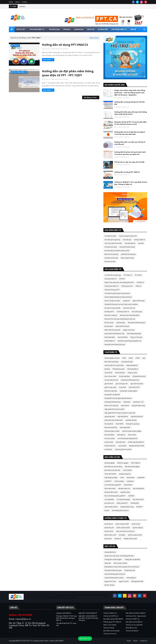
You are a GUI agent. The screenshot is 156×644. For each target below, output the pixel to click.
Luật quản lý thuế (127, 362)
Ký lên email (136, 524)
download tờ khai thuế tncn (130, 380)
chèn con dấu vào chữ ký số (125, 531)
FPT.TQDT (138, 275)
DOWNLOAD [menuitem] (79, 29)
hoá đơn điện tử (130, 243)
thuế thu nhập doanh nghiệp (132, 431)
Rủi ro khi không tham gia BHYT (115, 496)
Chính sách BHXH (110, 474)
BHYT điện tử (136, 463)
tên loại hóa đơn (110, 262)
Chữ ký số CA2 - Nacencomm (136, 616)
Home (11, 2)
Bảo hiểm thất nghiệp (132, 467)
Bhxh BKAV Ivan (131, 628)
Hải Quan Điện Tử (110, 279)
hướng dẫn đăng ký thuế (113, 402)
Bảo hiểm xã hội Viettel (111, 631)
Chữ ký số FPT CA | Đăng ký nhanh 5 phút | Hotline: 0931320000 (42, 641)
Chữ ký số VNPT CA (133, 619)
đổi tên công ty (109, 585)
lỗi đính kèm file (130, 570)
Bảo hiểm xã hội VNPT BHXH (113, 619)
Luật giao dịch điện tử (64, 613)
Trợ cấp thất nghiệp (123, 499)
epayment (126, 301)
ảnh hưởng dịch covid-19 (120, 510)
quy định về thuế (131, 420)
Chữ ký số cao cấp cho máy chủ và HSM (129, 162)
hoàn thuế (122, 387)
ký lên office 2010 (110, 535)
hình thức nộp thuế (111, 391)
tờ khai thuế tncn (110, 446)
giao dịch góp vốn (122, 384)
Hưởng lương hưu (125, 474)
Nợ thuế (107, 369)
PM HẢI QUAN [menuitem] (54, 29)
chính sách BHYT (122, 503)
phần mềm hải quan (122, 326)
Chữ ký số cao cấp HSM (134, 625)
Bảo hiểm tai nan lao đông (113, 467)
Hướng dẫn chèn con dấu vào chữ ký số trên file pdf (130, 143)
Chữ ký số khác (109, 628)
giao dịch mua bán (137, 384)
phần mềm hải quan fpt (112, 330)
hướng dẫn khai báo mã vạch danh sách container (121, 304)
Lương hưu (130, 481)
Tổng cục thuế (132, 373)
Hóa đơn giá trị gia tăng (112, 240)
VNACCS (138, 286)
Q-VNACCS (140, 282)
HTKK (124, 358)
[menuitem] (12, 29)
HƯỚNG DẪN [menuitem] (103, 29)
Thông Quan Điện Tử (112, 286)
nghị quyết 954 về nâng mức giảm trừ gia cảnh (120, 413)
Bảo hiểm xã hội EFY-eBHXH (136, 613)
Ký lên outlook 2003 (123, 528)
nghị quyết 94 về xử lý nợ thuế (114, 409)
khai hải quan (109, 323)
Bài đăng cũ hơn (90, 97)
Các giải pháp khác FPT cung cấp (66, 624)
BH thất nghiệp (110, 463)
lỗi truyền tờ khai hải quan (136, 323)
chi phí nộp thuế (124, 376)
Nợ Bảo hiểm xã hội (111, 492)
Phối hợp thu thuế (119, 369)
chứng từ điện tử (139, 240)
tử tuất (107, 510)
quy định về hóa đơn (111, 258)
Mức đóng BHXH (139, 489)
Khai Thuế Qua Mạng (111, 362)
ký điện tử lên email (130, 539)
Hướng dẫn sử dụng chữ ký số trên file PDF (129, 103)
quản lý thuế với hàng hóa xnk (114, 334)
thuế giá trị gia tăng (133, 424)
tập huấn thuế (121, 442)
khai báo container (111, 315)
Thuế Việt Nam (120, 373)
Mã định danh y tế (124, 489)
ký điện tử (118, 539)
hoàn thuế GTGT (134, 387)
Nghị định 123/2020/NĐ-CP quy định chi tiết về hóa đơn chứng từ (88, 618)
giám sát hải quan (139, 301)
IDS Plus (122, 279)
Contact (24, 2)
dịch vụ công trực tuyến (112, 301)
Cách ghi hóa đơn (110, 236)
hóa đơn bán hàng (111, 247)
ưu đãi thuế (108, 449)
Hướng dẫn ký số (110, 552)
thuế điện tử (121, 435)
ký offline (122, 535)
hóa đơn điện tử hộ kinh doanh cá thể (117, 251)
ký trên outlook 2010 (135, 535)
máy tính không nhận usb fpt (114, 578)
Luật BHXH (141, 478)
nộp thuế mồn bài (137, 417)
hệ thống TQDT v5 (123, 312)
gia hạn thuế (109, 384)
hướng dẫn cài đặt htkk (112, 395)
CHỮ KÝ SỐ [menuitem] (20, 29)
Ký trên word (109, 531)
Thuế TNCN (108, 373)
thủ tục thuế (132, 435)
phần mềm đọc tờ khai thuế (114, 420)
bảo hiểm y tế (109, 503)
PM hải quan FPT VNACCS (112, 622)
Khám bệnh (131, 478)
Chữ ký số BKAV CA (110, 613)
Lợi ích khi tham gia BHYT (113, 485)
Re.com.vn (47, 49)
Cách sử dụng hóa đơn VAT (128, 236)
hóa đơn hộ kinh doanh (127, 247)
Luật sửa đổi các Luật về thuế (114, 365)
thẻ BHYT (139, 507)
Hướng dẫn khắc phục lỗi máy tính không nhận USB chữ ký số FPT (131, 113)
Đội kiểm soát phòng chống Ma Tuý (129, 341)
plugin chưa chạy (129, 330)
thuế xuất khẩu (123, 337)
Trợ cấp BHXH (109, 499)
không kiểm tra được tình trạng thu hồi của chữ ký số (122, 567)
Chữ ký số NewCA (132, 631)
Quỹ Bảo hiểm (125, 492)
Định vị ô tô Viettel (110, 625)
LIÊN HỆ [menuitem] (133, 29)
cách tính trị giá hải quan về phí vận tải (117, 293)
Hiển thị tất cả (94, 38)
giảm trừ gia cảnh (110, 387)
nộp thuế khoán (123, 417)
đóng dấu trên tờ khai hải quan (115, 345)
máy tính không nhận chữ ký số (115, 574)
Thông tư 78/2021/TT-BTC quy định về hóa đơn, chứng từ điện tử (131, 183)
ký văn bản (108, 539)
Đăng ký (85, 639)
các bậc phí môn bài (111, 380)
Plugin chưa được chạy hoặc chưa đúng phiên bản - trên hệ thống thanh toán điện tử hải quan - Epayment (130, 93)
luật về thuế (125, 406)
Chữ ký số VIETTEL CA (111, 616)
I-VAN (122, 478)
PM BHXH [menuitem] (67, 29)
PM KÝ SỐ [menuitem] (91, 29)
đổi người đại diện (137, 581)
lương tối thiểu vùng (138, 406)
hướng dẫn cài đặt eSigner (129, 391)
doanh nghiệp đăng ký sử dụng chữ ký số (118, 297)
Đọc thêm (47, 60)
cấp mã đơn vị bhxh (111, 507)
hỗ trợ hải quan (137, 312)
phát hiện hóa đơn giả (128, 254)
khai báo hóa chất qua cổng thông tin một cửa (120, 319)
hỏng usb (108, 563)
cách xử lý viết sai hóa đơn (113, 243)
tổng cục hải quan (136, 337)
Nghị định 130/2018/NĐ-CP (88, 613)
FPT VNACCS (128, 275)
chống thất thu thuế (139, 376)
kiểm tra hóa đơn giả (111, 254)
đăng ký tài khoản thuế (137, 446)
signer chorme (124, 581)
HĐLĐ (131, 358)
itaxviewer (127, 402)
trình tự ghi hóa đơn (127, 258)
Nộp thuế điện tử (132, 365)
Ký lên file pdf (109, 528)
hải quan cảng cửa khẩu (112, 308)
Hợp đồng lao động (111, 478)
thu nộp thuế (109, 424)
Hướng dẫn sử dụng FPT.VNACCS (65, 45)
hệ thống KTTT (109, 312)
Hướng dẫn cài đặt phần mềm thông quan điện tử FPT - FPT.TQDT (68, 73)
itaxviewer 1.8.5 (138, 402)
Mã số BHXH (128, 485)
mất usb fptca (131, 578)
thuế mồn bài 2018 (111, 427)
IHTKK (138, 358)
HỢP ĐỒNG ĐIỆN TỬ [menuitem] (119, 29)
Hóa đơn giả (127, 240)
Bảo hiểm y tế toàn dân (112, 470)
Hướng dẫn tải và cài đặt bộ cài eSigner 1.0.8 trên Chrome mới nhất (130, 133)
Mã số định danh (110, 489)
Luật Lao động (119, 481)
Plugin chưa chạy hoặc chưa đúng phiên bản (119, 282)
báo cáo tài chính (110, 376)
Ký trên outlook (138, 528)
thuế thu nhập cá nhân (112, 431)
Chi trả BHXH (127, 470)
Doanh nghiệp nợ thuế (112, 358)
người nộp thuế (110, 417)
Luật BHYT (108, 481)
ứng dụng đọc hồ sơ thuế (123, 449)
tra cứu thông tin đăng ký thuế (127, 438)
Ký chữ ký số (109, 524)
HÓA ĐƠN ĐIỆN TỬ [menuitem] (37, 29)
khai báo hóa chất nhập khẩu (130, 315)
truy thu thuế (109, 442)
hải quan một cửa (129, 308)
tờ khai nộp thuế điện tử (136, 442)
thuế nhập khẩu (110, 337)
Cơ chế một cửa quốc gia (113, 275)
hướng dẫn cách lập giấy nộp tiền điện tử (118, 398)
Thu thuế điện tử (133, 369)
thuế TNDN (120, 424)
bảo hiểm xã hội (138, 499)
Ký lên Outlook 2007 (122, 524)
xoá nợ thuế (122, 446)
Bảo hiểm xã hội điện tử (134, 622)
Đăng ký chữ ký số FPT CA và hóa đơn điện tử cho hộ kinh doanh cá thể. (130, 123)
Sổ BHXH (131, 496)
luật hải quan (121, 323)
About (17, 2)
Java (144, 358)
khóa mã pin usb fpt (120, 563)
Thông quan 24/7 (127, 286)
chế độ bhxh (135, 503)
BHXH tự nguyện (123, 463)
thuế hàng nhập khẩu (134, 334)
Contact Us (143, 641)
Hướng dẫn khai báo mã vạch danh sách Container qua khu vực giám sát (130, 153)
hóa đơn (141, 243)
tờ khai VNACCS (110, 341)
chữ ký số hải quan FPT (112, 290)
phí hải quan (109, 326)
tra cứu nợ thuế (110, 438)
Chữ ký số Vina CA (110, 634)
